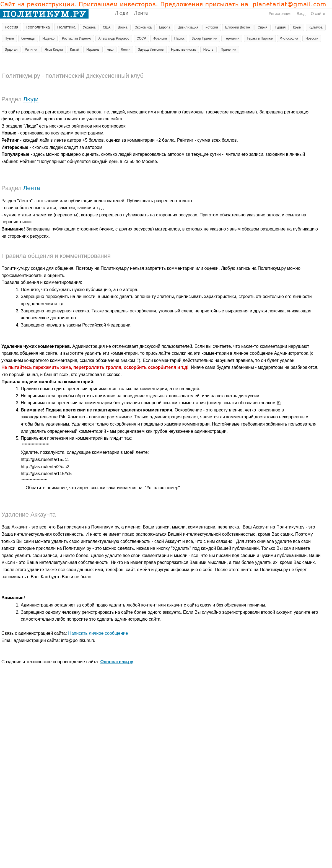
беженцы (28, 38)
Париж (179, 38)
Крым (297, 27)
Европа (165, 27)
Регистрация (280, 14)
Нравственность (183, 50)
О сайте (318, 14)
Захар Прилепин (204, 38)
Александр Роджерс (114, 38)
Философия (289, 38)
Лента (141, 13)
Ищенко (48, 38)
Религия (31, 50)
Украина (89, 27)
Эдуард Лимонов (151, 50)
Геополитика (38, 27)
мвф (110, 50)
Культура (316, 27)
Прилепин (229, 50)
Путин (9, 38)
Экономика (143, 27)
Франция (160, 38)
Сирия (262, 27)
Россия (11, 27)
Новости (312, 38)
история (212, 27)
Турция (280, 27)
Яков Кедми (54, 50)
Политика (66, 27)
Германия (232, 38)
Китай (74, 50)
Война (123, 27)
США (107, 27)
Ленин (126, 50)
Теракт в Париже (260, 38)
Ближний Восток (238, 27)
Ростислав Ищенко (76, 38)
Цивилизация (188, 27)
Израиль (93, 50)
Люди (122, 13)
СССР (141, 38)
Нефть (208, 50)
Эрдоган (11, 50)
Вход (301, 14)
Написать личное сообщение (98, 633)
